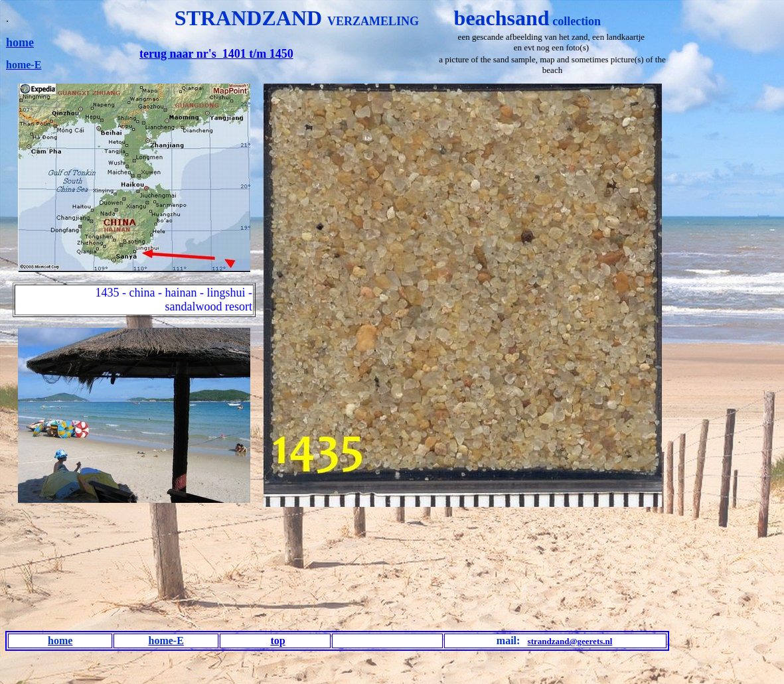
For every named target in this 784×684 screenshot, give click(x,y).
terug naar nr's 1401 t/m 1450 (216, 54)
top (277, 641)
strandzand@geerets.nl (570, 641)
